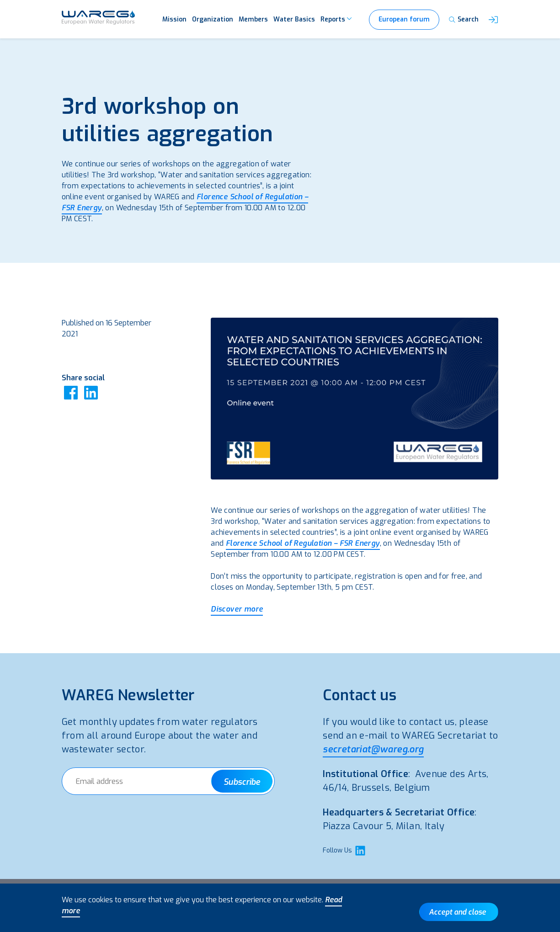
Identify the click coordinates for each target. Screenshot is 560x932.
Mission (174, 19)
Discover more (237, 609)
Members (253, 19)
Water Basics (294, 19)
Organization (213, 19)
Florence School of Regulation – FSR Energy (303, 543)
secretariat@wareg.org (373, 749)
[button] (493, 20)
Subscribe (242, 782)
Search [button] (468, 19)
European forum (404, 19)
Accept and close (457, 912)
